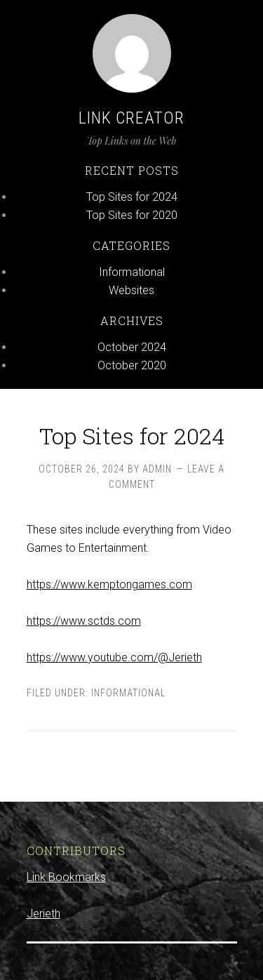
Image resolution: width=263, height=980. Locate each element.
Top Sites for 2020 (132, 215)
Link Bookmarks (66, 877)
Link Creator (131, 118)
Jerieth (43, 914)
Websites (131, 290)
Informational (132, 272)
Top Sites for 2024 (132, 197)
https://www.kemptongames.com (109, 584)
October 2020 (132, 365)
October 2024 (132, 347)
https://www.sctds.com (84, 621)
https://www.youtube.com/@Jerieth (114, 657)
